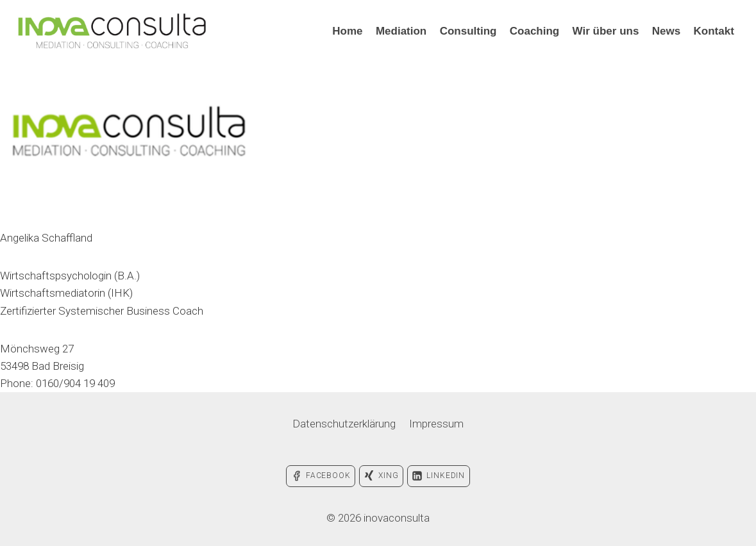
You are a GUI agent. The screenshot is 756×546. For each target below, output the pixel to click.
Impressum (436, 424)
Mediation (401, 31)
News (666, 31)
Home (347, 31)
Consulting (468, 31)
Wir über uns (606, 31)
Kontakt (714, 31)
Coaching (534, 31)
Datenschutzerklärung (344, 424)
